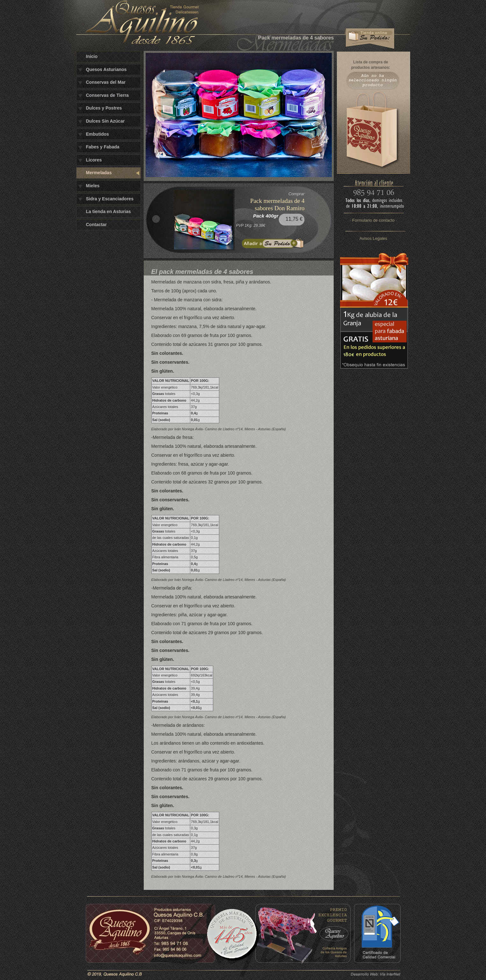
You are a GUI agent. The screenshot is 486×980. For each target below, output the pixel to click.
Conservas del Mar (106, 82)
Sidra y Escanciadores (110, 199)
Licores (94, 160)
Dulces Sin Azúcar (105, 121)
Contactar (96, 225)
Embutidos (98, 134)
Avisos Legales (373, 238)
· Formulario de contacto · (373, 220)
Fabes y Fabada (103, 147)
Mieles (93, 186)
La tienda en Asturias (109, 211)
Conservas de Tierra (107, 95)
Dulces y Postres (104, 108)
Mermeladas (99, 173)
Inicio (92, 56)
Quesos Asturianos (106, 69)
